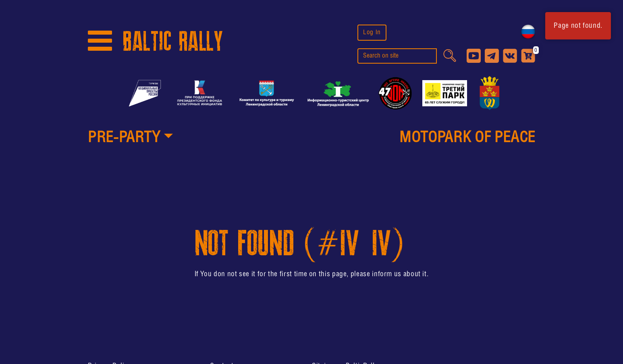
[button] (130, 139)
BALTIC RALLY (173, 42)
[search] (397, 56)
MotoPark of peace (467, 138)
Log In (372, 32)
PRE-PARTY (124, 138)
